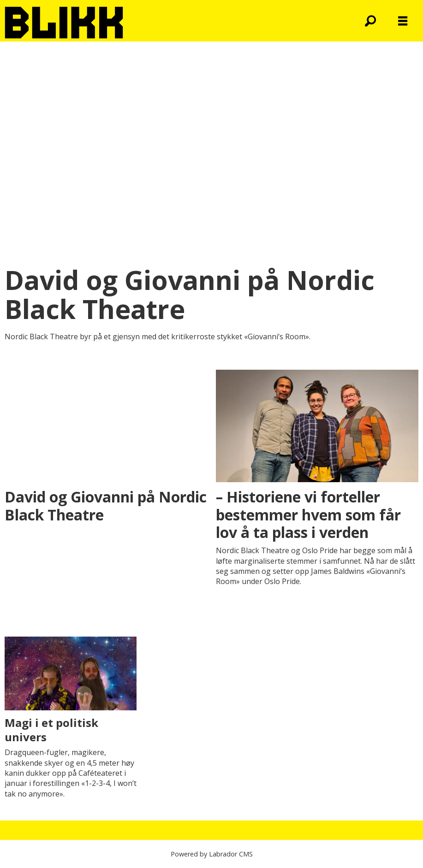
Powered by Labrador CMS (212, 854)
